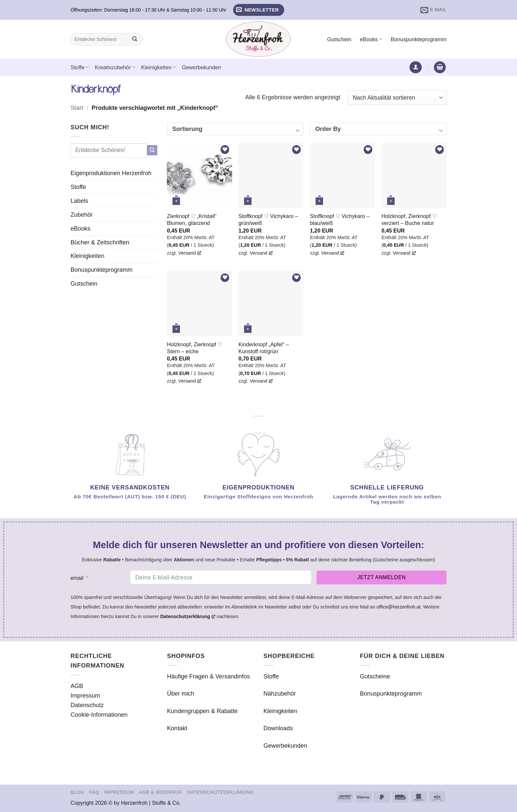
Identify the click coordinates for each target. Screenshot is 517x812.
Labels (79, 201)
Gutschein (339, 39)
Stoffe (80, 67)
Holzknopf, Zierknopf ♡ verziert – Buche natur (409, 219)
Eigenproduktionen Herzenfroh (111, 173)
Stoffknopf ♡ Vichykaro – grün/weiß (268, 219)
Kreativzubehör (115, 67)
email (77, 578)
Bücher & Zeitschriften (100, 242)
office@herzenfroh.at (399, 607)
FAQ (94, 792)
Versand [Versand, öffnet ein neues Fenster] (190, 253)
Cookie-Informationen (99, 715)
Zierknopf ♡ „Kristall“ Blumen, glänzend (192, 219)
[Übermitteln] (135, 39)
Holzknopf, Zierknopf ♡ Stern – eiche (195, 348)
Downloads (278, 728)
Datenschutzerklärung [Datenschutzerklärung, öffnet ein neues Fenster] (188, 616)
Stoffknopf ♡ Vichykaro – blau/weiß (340, 219)
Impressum (85, 696)
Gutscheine (375, 676)
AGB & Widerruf (161, 792)
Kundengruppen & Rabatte (202, 711)
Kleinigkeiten (158, 67)
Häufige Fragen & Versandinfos (209, 676)
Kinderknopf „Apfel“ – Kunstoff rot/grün (264, 348)
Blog (77, 792)
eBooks (371, 39)
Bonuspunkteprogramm (419, 39)
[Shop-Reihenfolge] (397, 98)
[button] (259, 10)
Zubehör (82, 215)
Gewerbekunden (201, 67)
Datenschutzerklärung (221, 792)
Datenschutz (87, 705)
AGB (77, 686)
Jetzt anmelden (382, 577)
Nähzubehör (280, 694)
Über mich (181, 694)
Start (77, 108)
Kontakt (177, 728)
